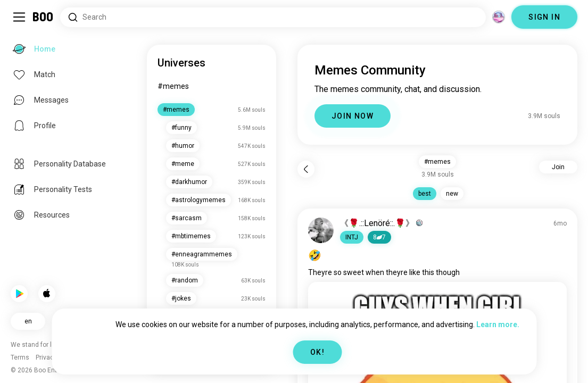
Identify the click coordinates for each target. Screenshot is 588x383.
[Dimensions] (499, 17)
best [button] (425, 194)
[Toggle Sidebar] (19, 17)
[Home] (43, 17)
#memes (173, 86)
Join (558, 167)
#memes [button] (437, 162)
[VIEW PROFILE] (321, 230)
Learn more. (498, 324)
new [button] (452, 194)
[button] (352, 237)
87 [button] (379, 237)
